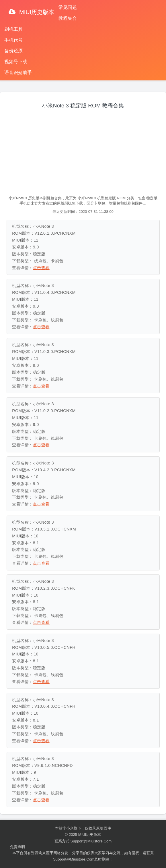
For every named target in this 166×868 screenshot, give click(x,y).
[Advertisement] (83, 153)
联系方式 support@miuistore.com (83, 841)
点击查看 (41, 268)
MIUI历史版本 (36, 12)
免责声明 (17, 847)
